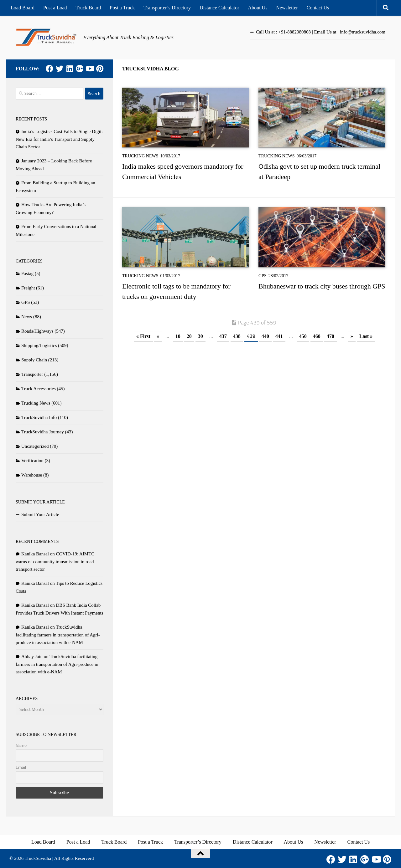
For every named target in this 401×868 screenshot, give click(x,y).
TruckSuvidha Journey (43, 432)
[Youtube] (90, 69)
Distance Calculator (219, 8)
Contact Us (318, 8)
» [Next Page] (352, 336)
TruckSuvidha (38, 858)
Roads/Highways (37, 331)
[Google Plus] (80, 69)
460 (317, 336)
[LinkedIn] (70, 69)
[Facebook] (49, 69)
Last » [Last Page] (366, 336)
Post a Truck (122, 8)
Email (21, 767)
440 (265, 336)
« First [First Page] (143, 336)
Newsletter (287, 8)
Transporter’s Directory (167, 8)
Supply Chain (34, 360)
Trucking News (140, 156)
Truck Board (89, 8)
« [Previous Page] (158, 336)
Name (21, 745)
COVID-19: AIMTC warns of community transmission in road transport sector (55, 562)
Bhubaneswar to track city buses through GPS (322, 286)
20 (189, 336)
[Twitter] (60, 69)
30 (200, 336)
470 (331, 336)
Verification (32, 461)
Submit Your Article (40, 514)
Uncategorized (35, 446)
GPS (263, 276)
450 (303, 336)
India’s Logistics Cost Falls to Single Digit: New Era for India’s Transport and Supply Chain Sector (59, 139)
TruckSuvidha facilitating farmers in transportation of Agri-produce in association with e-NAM (58, 635)
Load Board (23, 8)
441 (279, 336)
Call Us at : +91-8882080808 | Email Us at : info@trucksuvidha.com (321, 32)
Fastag (27, 273)
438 (237, 336)
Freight (28, 288)
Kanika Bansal (35, 554)
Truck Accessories (39, 389)
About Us (258, 8)
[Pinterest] (100, 69)
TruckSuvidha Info (39, 417)
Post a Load (55, 8)
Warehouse (32, 475)
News (27, 317)
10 (178, 336)
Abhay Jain (32, 656)
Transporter (32, 374)
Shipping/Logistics (39, 345)
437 (223, 336)
